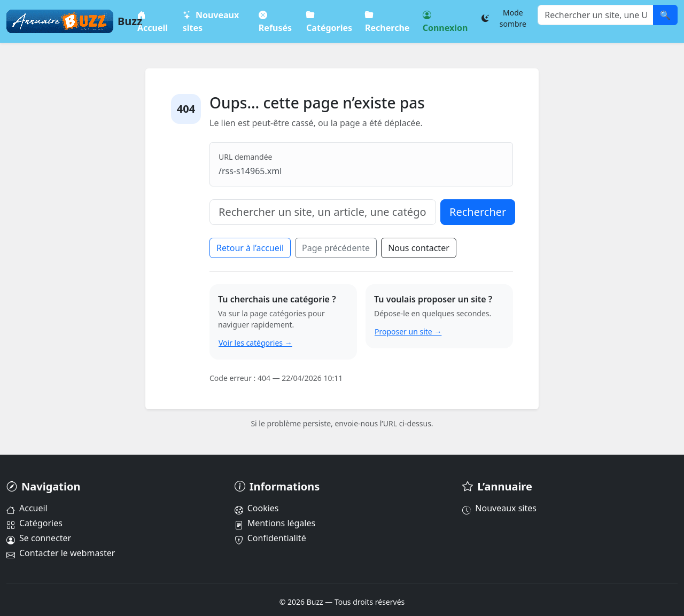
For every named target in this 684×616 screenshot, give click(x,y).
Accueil (153, 21)
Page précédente (336, 248)
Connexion (445, 21)
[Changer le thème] (507, 18)
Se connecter (39, 538)
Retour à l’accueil (250, 248)
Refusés (275, 21)
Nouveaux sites (211, 21)
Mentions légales (275, 523)
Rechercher (478, 212)
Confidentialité (270, 538)
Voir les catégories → (255, 343)
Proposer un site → (408, 332)
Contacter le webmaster (61, 553)
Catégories (330, 21)
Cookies (257, 508)
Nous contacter (419, 248)
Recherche (387, 21)
